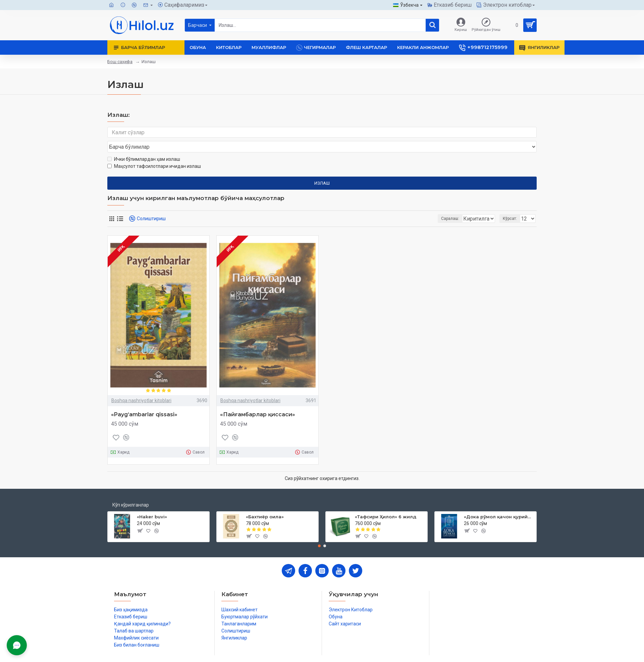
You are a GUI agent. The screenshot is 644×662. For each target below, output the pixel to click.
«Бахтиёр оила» (265, 504)
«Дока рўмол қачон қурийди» (499, 504)
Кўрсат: (512, 206)
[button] (319, 533)
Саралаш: (415, 206)
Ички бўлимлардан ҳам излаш (144, 146)
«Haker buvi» (152, 504)
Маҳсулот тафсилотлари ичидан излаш (154, 153)
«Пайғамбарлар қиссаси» (258, 402)
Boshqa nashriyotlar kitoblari (141, 388)
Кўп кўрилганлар (131, 492)
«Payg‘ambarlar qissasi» (144, 402)
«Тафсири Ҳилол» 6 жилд (386, 504)
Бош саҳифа (120, 62)
